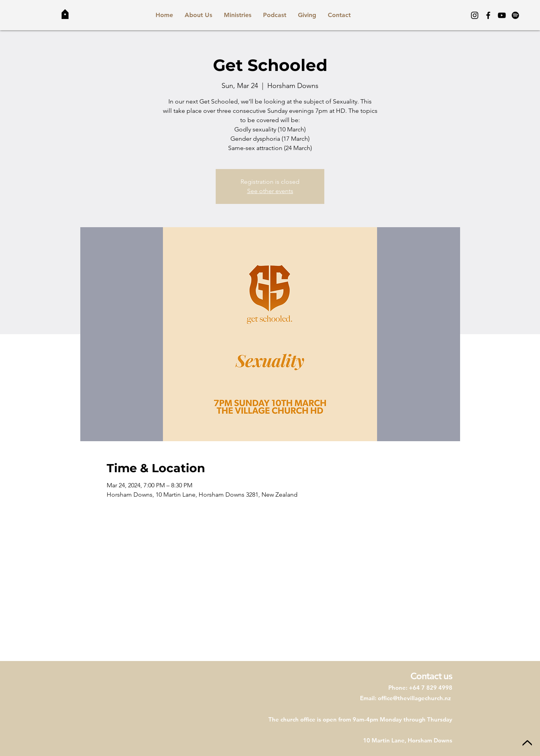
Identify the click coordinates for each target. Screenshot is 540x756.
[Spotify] (515, 15)
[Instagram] (475, 15)
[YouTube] (502, 15)
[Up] (527, 743)
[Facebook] (488, 15)
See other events (270, 191)
